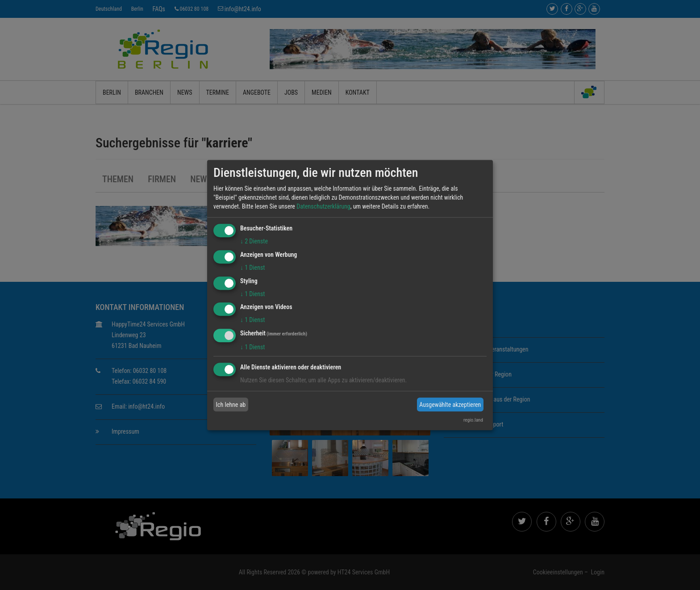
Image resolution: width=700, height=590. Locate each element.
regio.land (473, 420)
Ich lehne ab (231, 405)
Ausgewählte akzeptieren (450, 405)
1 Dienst (252, 268)
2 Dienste (254, 241)
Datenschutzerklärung (323, 206)
